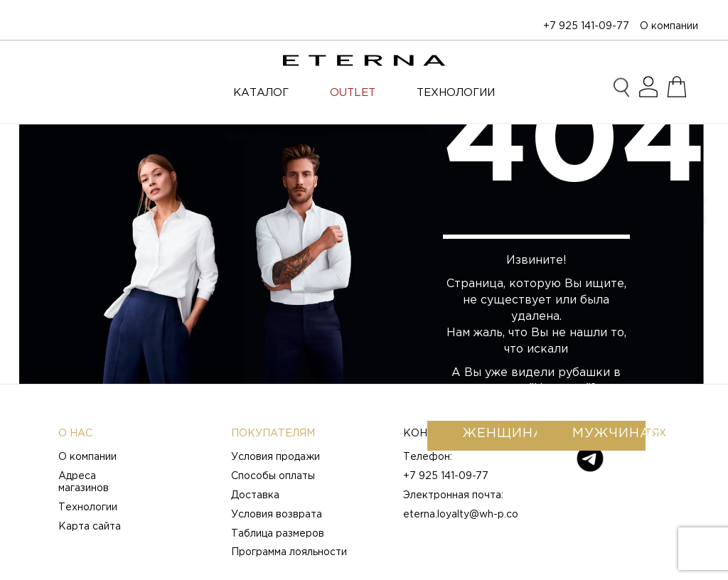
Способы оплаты (273, 476)
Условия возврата (277, 515)
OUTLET (353, 93)
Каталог (261, 93)
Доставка (255, 495)
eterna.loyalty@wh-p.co (461, 515)
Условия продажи (275, 457)
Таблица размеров (278, 534)
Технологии (88, 507)
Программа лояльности (289, 552)
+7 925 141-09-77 (586, 26)
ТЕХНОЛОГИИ (456, 93)
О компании (669, 26)
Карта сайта (90, 527)
